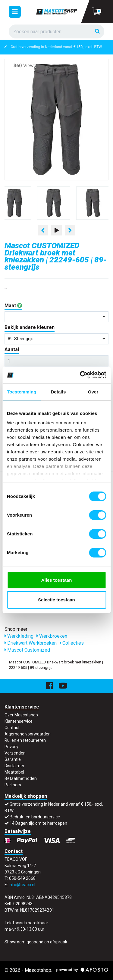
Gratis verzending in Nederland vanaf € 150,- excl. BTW (60, 47)
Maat (13, 306)
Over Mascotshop (21, 715)
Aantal (12, 349)
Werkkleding (19, 636)
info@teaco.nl (22, 885)
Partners (13, 785)
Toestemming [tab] (22, 392)
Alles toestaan (57, 580)
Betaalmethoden (21, 778)
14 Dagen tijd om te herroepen (38, 823)
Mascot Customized (27, 650)
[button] (56, 317)
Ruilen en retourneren (25, 740)
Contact (12, 728)
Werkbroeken (52, 636)
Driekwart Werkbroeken (31, 643)
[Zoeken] (97, 32)
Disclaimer (14, 766)
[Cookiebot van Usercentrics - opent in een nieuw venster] (80, 375)
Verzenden (15, 753)
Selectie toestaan (56, 600)
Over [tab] (93, 392)
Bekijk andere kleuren (30, 327)
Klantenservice (19, 721)
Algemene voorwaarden (28, 734)
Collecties (72, 643)
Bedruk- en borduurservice (35, 817)
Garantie (13, 759)
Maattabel (14, 772)
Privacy (11, 747)
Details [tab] (58, 392)
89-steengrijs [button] (56, 339)
